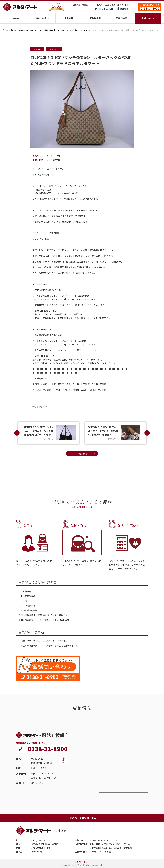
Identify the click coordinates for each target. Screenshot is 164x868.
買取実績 (69, 18)
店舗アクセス (148, 18)
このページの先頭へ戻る (82, 818)
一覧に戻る (82, 454)
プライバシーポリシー (82, 862)
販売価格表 (122, 18)
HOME (16, 18)
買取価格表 (95, 18)
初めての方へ (42, 18)
